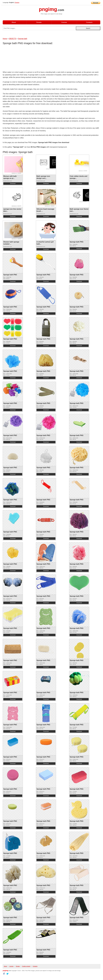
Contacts (89, 22)
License (64, 22)
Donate (39, 22)
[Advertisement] (19, 58)
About (14, 22)
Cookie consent (26, 966)
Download (13, 183)
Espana (17, 2)
